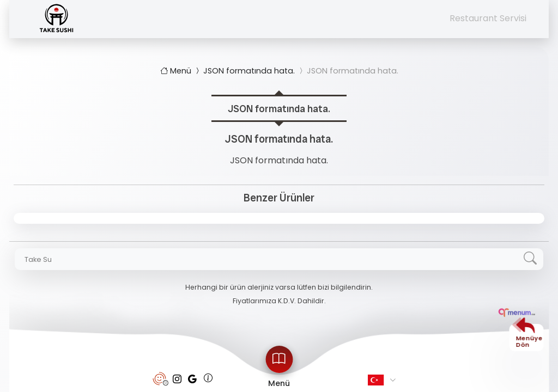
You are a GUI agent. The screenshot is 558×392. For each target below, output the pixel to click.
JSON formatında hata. (244, 71)
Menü (177, 71)
